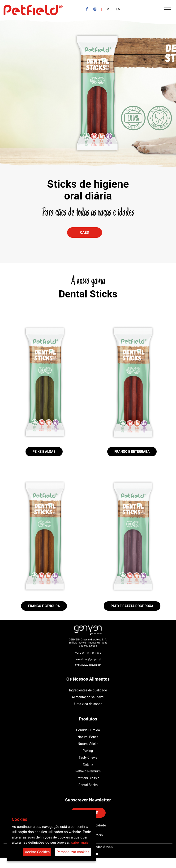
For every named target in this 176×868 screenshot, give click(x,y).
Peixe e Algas (44, 452)
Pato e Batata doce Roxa (132, 606)
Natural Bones (88, 737)
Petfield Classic (88, 778)
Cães (85, 233)
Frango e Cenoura (44, 606)
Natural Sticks (88, 744)
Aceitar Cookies (37, 852)
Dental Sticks (88, 785)
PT (109, 9)
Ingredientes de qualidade (88, 690)
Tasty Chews (88, 758)
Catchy (88, 764)
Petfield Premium (88, 771)
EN (118, 9)
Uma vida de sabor (88, 704)
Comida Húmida (88, 730)
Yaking (88, 751)
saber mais (80, 843)
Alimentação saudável (88, 697)
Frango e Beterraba (132, 452)
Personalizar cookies (73, 852)
